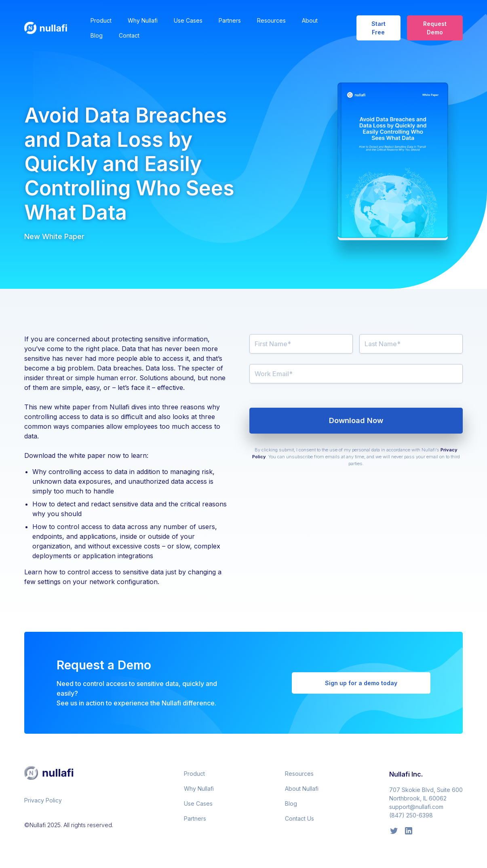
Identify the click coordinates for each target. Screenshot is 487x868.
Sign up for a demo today (361, 683)
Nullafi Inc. (406, 774)
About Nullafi (302, 789)
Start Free (378, 28)
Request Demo (435, 28)
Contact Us (299, 818)
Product (101, 20)
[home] (51, 28)
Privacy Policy (43, 800)
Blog (97, 35)
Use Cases (188, 20)
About (310, 20)
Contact (129, 35)
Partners (230, 20)
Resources (271, 20)
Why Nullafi (143, 20)
